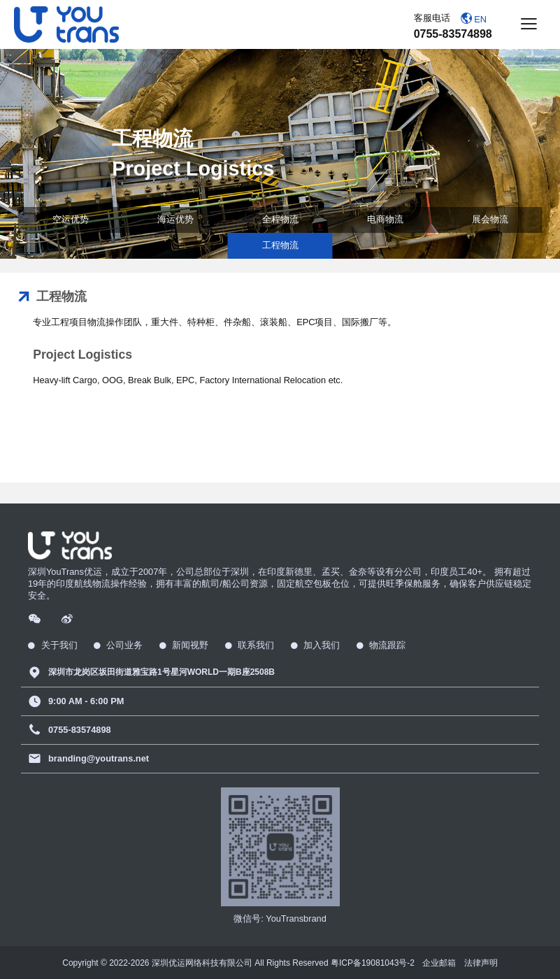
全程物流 (280, 219)
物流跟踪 (381, 645)
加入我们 (316, 645)
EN (474, 19)
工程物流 (280, 245)
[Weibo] (68, 617)
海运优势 (175, 219)
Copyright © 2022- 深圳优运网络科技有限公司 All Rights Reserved (238, 963)
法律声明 (481, 963)
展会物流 (490, 219)
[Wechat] (36, 617)
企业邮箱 (439, 963)
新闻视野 (184, 645)
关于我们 (53, 645)
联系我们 (250, 645)
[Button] (529, 25)
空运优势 (71, 219)
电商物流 (385, 219)
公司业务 (119, 645)
